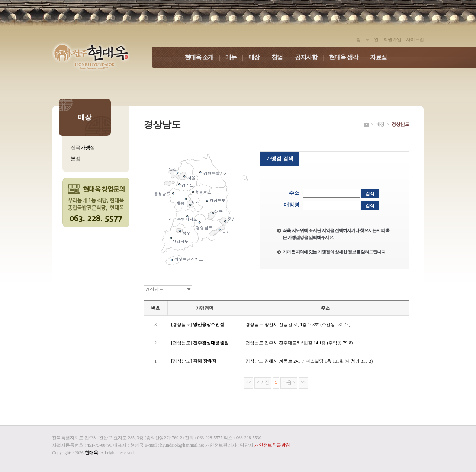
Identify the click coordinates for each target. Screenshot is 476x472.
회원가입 (392, 39)
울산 (232, 219)
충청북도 (203, 192)
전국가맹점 (83, 148)
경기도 (188, 185)
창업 (283, 57)
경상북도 (218, 200)
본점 (75, 159)
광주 (186, 233)
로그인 (372, 39)
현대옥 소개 (205, 57)
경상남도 (204, 228)
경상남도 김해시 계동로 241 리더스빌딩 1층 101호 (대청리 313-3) (309, 361)
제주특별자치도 (189, 259)
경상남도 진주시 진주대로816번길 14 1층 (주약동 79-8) (299, 343)
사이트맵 (415, 39)
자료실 (378, 57)
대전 (196, 202)
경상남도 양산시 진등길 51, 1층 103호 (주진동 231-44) (298, 325)
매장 (260, 57)
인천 (173, 169)
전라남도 (180, 241)
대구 (219, 212)
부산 (226, 233)
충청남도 (162, 194)
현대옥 (91, 453)
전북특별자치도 (183, 219)
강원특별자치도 (218, 173)
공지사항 (312, 57)
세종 (180, 203)
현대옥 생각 (350, 57)
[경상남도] (198, 325)
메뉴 (237, 57)
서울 (192, 178)
